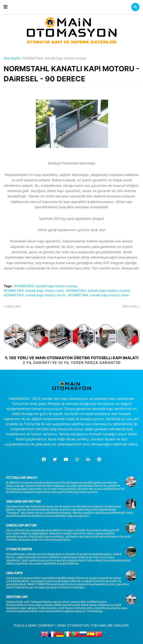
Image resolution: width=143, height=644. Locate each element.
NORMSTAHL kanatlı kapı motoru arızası (55, 58)
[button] (6, 7)
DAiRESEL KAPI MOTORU (21, 525)
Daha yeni (13, 306)
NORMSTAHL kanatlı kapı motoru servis (35, 295)
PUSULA (20, 625)
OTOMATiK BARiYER (19, 549)
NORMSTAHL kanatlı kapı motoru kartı (34, 291)
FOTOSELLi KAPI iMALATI (22, 478)
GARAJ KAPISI (14, 573)
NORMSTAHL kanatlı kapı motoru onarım (98, 291)
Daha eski (130, 306)
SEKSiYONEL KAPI (17, 597)
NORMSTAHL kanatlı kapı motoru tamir (99, 295)
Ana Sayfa (12, 58)
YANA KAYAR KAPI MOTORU (23, 501)
